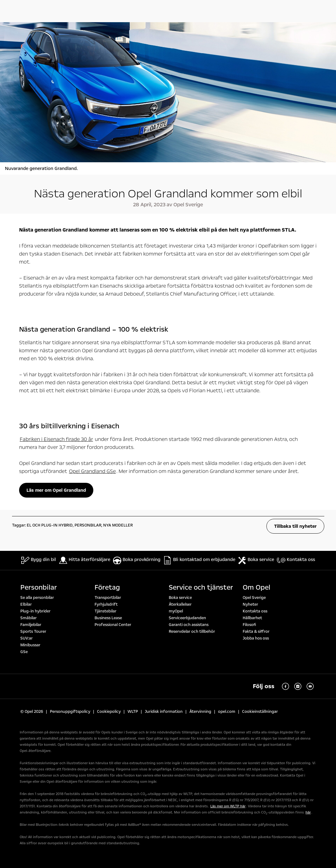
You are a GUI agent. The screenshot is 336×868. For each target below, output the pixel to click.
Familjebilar (31, 625)
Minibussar (30, 645)
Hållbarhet (252, 618)
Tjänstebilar (105, 611)
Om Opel (257, 587)
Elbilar (26, 604)
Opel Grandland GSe (92, 471)
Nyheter (250, 604)
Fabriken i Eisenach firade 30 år (56, 439)
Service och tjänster (201, 587)
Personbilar (39, 587)
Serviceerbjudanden (187, 618)
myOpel (176, 611)
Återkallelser (180, 604)
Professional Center (113, 625)
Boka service (180, 598)
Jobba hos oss (256, 638)
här (308, 812)
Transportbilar (108, 598)
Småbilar (28, 618)
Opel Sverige (254, 598)
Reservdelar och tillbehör (192, 632)
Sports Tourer (33, 632)
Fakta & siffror (256, 632)
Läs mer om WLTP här (228, 806)
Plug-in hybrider (35, 611)
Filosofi (249, 625)
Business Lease (108, 618)
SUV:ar (26, 638)
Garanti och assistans (189, 625)
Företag (107, 587)
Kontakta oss (255, 611)
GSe (24, 652)
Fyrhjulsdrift (106, 604)
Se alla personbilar (37, 598)
